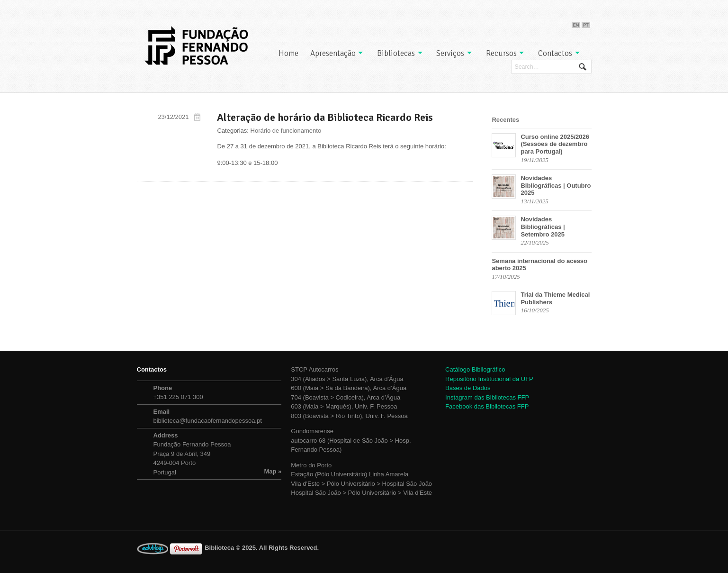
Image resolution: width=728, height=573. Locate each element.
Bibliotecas (396, 53)
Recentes (505, 120)
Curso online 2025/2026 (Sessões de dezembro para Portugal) (555, 144)
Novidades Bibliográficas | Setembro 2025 (543, 227)
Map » (273, 471)
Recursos (501, 53)
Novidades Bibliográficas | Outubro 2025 (556, 185)
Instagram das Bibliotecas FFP (487, 397)
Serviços (450, 53)
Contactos (555, 53)
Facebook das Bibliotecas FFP (487, 406)
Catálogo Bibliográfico (475, 369)
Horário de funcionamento (286, 131)
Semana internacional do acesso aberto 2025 (539, 265)
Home (288, 53)
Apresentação (333, 53)
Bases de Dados (468, 388)
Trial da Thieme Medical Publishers (555, 298)
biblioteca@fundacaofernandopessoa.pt (208, 421)
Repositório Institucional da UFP (489, 379)
